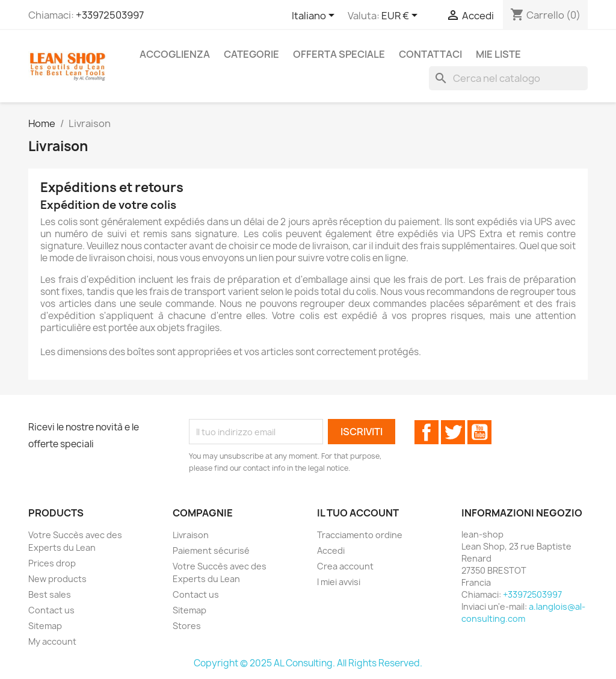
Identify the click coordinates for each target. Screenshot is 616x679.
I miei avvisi (339, 582)
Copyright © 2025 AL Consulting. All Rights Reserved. (308, 663)
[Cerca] (508, 78)
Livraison (191, 535)
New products (57, 579)
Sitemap (45, 626)
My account (52, 641)
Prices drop (52, 563)
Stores (187, 626)
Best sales (50, 594)
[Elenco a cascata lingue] (315, 16)
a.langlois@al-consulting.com (523, 612)
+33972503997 (110, 15)
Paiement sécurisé (211, 550)
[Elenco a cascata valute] (402, 16)
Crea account (345, 566)
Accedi (331, 550)
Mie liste (498, 54)
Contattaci (430, 54)
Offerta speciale (339, 54)
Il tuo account (358, 513)
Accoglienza (175, 54)
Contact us (51, 610)
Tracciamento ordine (360, 535)
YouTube (479, 432)
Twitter (453, 432)
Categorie (251, 54)
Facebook (427, 432)
